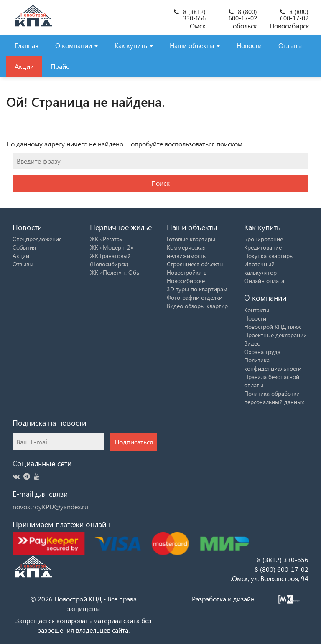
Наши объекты (195, 45)
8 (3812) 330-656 (194, 15)
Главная (27, 45)
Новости (249, 45)
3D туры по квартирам (197, 289)
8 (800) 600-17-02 (243, 15)
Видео (252, 343)
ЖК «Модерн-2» (112, 247)
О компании (76, 45)
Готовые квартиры (191, 239)
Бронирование (264, 239)
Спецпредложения (37, 239)
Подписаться (134, 442)
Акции (24, 66)
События (24, 247)
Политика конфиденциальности (273, 364)
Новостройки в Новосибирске (187, 277)
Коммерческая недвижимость (186, 251)
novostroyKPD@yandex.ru (50, 506)
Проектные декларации (275, 335)
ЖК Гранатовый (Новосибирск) (110, 260)
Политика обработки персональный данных (274, 398)
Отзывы (290, 45)
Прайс (60, 66)
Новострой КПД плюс (273, 327)
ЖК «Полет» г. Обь (115, 272)
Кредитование (263, 247)
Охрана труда (262, 352)
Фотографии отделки (195, 297)
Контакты (257, 310)
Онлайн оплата (264, 281)
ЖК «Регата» (106, 239)
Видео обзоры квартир (197, 306)
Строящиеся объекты (195, 264)
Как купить (134, 45)
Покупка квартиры (269, 256)
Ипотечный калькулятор (260, 268)
